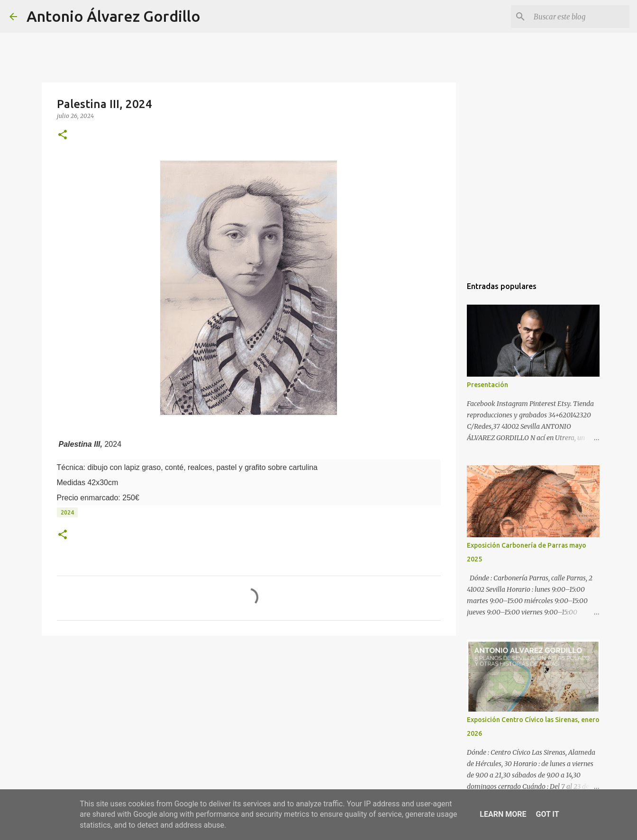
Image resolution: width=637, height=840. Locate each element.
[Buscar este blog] (580, 17)
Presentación (487, 385)
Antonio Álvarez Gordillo (114, 16)
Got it (547, 814)
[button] (63, 135)
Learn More (503, 814)
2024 (67, 512)
